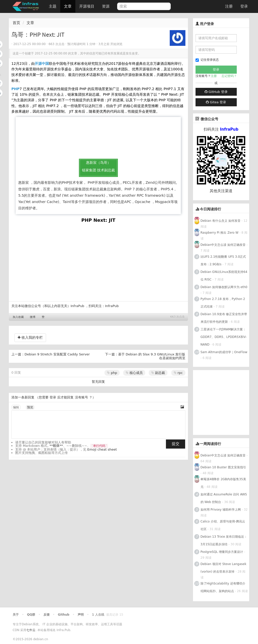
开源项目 (87, 6)
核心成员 (134, 373)
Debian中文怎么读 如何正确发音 (223, 245)
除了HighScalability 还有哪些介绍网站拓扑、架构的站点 (223, 587)
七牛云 (31, 630)
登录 (244, 6)
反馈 (47, 615)
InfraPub (112, 306)
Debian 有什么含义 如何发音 (221, 221)
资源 (106, 6)
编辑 (16, 407)
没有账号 (81, 397)
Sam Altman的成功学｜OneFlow (224, 352)
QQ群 (31, 615)
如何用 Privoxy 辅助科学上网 (221, 510)
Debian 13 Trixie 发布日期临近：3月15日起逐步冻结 (224, 540)
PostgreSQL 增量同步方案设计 (222, 552)
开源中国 (42, 64)
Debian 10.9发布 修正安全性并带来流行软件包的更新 (224, 318)
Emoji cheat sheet (102, 449)
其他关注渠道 (221, 191)
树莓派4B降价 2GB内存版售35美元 (223, 483)
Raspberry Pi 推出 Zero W (220, 233)
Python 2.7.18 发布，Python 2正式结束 (223, 303)
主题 (53, 6)
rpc (178, 373)
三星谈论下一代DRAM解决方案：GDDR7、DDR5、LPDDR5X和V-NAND (224, 337)
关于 (16, 615)
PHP (15, 89)
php (112, 373)
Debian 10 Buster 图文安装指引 (223, 467)
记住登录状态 (207, 60)
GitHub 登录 (216, 92)
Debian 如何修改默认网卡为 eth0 (224, 287)
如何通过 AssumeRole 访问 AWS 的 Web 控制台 (224, 498)
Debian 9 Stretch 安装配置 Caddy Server (57, 354)
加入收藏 (18, 317)
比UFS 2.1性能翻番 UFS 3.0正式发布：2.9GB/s (223, 260)
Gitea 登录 (216, 102)
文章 (68, 6)
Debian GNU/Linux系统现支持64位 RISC (224, 276)
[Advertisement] (225, 402)
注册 (229, 6)
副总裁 (158, 373)
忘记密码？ (229, 76)
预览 (30, 407)
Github (64, 615)
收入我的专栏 (30, 337)
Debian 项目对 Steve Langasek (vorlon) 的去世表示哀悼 (223, 568)
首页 (16, 23)
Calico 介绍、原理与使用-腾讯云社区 (223, 525)
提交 (176, 444)
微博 (33, 317)
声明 (81, 615)
